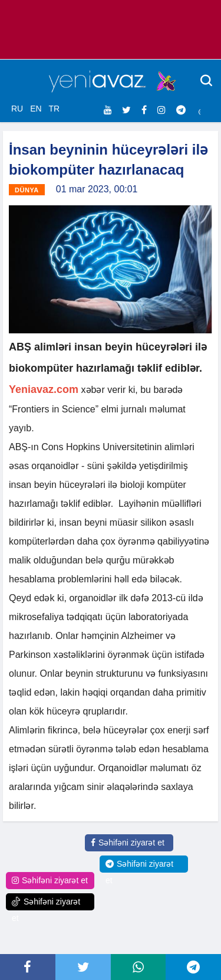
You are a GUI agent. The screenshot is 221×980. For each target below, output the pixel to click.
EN (36, 109)
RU (17, 109)
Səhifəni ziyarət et (128, 843)
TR (54, 109)
